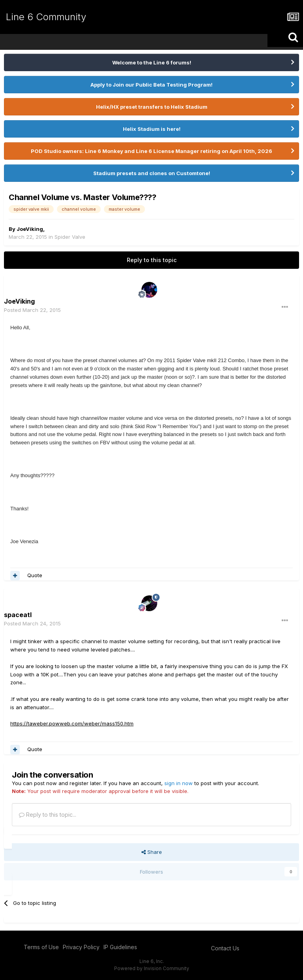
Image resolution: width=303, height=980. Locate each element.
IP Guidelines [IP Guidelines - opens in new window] (120, 947)
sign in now (179, 783)
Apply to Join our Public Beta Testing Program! (151, 85)
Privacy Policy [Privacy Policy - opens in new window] (81, 947)
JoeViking (30, 229)
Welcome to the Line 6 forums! (152, 62)
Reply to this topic (152, 260)
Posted (32, 310)
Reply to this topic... (48, 815)
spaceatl (18, 615)
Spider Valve (70, 237)
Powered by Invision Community (152, 968)
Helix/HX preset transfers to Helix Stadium (152, 107)
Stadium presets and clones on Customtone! (152, 173)
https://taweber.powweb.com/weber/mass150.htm (72, 723)
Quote (35, 575)
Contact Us (225, 948)
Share (152, 852)
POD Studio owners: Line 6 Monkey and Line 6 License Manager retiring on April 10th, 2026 (151, 151)
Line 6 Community (46, 17)
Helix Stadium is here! (152, 129)
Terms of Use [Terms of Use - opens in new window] (41, 947)
